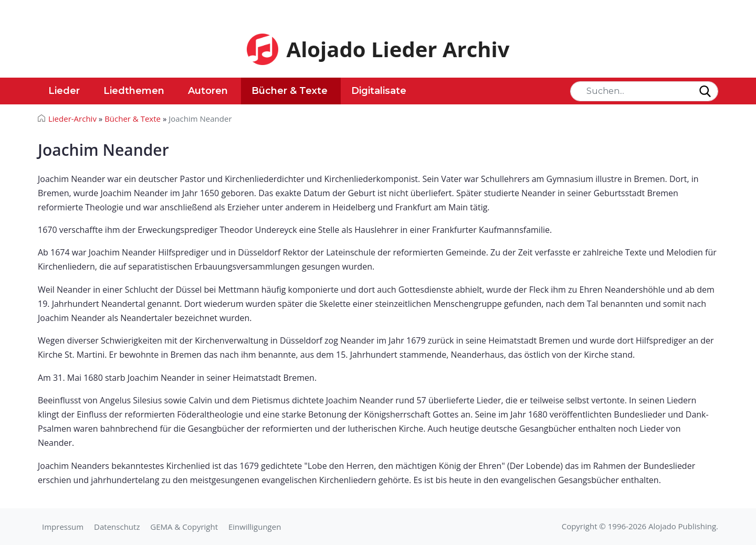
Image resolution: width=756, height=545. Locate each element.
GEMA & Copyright (184, 527)
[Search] (644, 91)
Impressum (63, 527)
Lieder (64, 91)
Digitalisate (379, 91)
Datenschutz (117, 527)
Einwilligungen (255, 527)
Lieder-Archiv (72, 119)
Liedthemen (134, 91)
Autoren (208, 91)
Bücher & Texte (290, 91)
